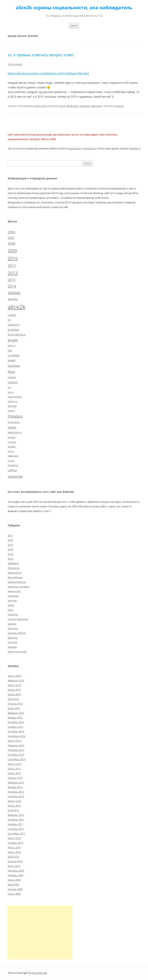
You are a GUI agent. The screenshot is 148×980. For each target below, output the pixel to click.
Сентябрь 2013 (16, 759)
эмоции (12, 647)
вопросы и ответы (19, 587)
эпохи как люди (17, 651)
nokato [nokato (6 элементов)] (12, 377)
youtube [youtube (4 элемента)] (12, 442)
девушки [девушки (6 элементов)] (13, 456)
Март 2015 (14, 708)
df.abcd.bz (73, 106)
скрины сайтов (17, 633)
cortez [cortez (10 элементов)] (12, 315)
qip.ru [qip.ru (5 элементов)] (11, 392)
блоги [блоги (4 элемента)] (11, 451)
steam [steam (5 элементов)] (11, 410)
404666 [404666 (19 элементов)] (14, 293)
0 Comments (15, 64)
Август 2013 (15, 764)
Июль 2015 (14, 690)
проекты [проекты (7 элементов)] (13, 465)
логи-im (12, 600)
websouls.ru (15, 573)
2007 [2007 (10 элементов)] (11, 238)
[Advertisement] (40, 932)
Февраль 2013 (16, 782)
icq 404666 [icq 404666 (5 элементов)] (14, 355)
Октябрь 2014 (16, 731)
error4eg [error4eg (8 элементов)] (13, 330)
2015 (10, 554)
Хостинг (13, 642)
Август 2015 (15, 685)
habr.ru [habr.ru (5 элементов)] (12, 345)
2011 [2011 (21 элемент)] (12, 266)
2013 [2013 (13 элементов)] (12, 280)
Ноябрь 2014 (15, 727)
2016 (10, 559)
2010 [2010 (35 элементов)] (13, 258)
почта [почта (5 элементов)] (11, 461)
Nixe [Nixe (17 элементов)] (11, 372)
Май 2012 (13, 810)
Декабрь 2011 (16, 820)
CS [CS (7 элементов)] (9, 320)
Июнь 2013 (14, 773)
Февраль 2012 (16, 815)
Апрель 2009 (15, 889)
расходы (96, 106)
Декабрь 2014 (16, 722)
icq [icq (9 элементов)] (10, 350)
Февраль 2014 (16, 745)
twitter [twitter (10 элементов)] (12, 427)
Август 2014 (15, 741)
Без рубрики (15, 577)
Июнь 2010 (14, 852)
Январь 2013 (15, 787)
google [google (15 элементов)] (13, 340)
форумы (13, 638)
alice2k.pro (75, 148)
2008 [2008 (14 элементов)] (12, 243)
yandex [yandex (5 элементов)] (12, 437)
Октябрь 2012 (16, 796)
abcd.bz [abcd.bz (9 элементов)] (13, 299)
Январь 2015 (15, 718)
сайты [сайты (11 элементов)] (12, 470)
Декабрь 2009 (16, 871)
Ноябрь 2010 (15, 843)
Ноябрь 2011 (15, 824)
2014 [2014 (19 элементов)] (12, 286)
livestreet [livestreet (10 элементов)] (14, 366)
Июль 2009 (14, 880)
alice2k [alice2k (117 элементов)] (17, 307)
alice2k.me (90, 148)
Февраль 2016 (16, 680)
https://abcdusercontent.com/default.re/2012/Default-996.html (48, 73)
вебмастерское (17, 582)
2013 (10, 545)
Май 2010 (13, 857)
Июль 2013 (14, 769)
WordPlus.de (40, 973)
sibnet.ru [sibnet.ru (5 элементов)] (12, 401)
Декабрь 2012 (16, 792)
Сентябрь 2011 (16, 834)
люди (11, 605)
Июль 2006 (14, 894)
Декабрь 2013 (16, 750)
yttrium (119, 106)
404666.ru (13, 563)
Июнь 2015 (14, 694)
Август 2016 (15, 676)
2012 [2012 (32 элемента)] (13, 273)
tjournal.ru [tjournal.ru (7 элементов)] (14, 422)
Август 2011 (15, 838)
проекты (85, 106)
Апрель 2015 (15, 704)
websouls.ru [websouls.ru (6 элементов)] (15, 432)
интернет (13, 596)
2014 (10, 549)
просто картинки (18, 619)
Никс (11, 610)
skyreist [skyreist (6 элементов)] (12, 406)
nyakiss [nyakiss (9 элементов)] (13, 382)
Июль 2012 (14, 806)
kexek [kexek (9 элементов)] (12, 360)
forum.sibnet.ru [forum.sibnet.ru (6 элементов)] (17, 335)
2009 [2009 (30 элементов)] (12, 250)
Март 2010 (14, 866)
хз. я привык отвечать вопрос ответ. (41, 55)
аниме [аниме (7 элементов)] (12, 446)
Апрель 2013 (15, 778)
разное (12, 624)
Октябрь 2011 (16, 829)
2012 (63, 106)
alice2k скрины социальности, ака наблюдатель (74, 8)
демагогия (14, 591)
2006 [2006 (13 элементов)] (12, 232)
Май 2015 (13, 699)
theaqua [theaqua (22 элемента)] (15, 416)
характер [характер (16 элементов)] (15, 476)
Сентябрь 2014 (16, 736)
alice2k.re (135, 148)
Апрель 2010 (15, 861)
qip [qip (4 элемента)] (9, 387)
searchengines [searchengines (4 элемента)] (15, 397)
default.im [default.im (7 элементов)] (13, 325)
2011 (10, 536)
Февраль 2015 (16, 713)
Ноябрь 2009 (15, 875)
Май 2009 (13, 885)
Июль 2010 (14, 847)
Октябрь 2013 (16, 755)
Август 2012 (15, 801)
